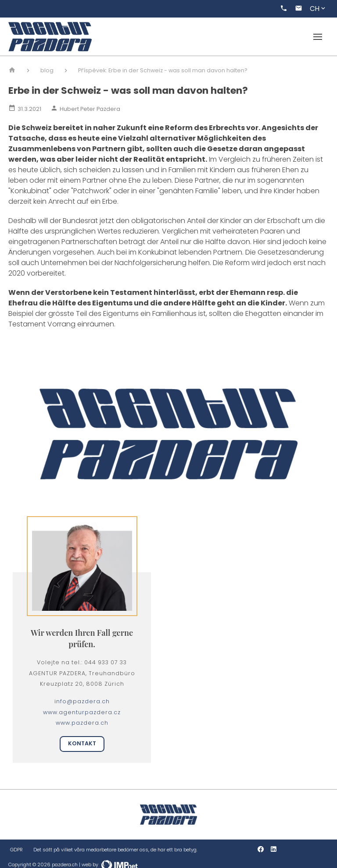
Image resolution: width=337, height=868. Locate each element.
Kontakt (82, 743)
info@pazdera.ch (82, 701)
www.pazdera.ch (82, 723)
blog (47, 71)
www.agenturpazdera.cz (82, 712)
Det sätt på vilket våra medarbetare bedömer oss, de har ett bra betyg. (115, 850)
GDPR (16, 850)
